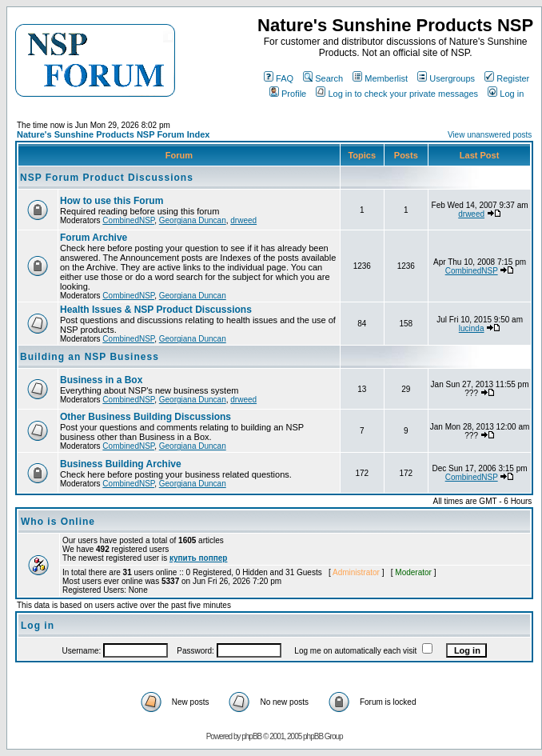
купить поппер (198, 558)
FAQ (279, 78)
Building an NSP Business (90, 357)
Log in (506, 94)
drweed (243, 220)
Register (507, 78)
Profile (288, 94)
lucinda (472, 328)
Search (323, 78)
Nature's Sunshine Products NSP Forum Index (113, 134)
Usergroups (446, 78)
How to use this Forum (112, 201)
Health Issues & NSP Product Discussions (156, 310)
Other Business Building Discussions (145, 417)
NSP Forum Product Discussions (107, 178)
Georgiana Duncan (193, 220)
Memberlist (380, 78)
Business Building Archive (121, 464)
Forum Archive (94, 238)
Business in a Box (101, 380)
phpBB (251, 736)
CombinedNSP (128, 220)
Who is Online (58, 522)
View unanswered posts (490, 135)
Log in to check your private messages (397, 94)
